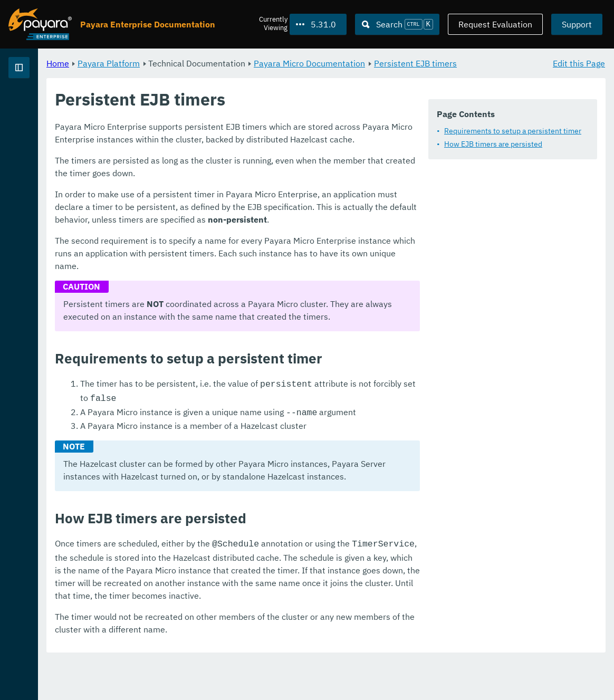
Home (189, 63)
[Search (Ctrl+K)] (397, 24)
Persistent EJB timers (220, 76)
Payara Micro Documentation (441, 63)
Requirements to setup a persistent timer (271, 165)
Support (577, 24)
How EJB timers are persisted (251, 178)
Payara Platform (41, 99)
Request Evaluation (495, 24)
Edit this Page (579, 63)
